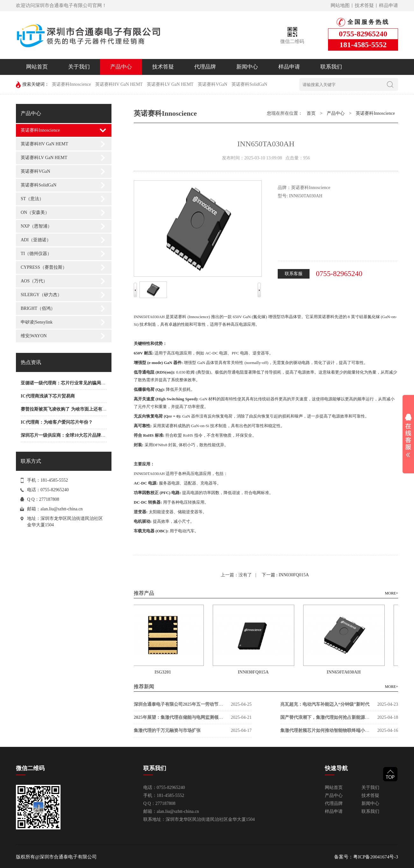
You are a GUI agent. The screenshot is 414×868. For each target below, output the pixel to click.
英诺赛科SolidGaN (249, 84)
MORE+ (392, 593)
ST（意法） (32, 199)
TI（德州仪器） (36, 254)
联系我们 (331, 67)
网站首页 (37, 67)
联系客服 (294, 274)
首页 (311, 113)
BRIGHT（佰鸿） (38, 308)
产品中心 (121, 67)
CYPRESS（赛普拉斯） (44, 267)
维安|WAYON (34, 336)
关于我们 (79, 67)
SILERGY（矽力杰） (41, 295)
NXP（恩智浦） (36, 226)
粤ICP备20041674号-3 (376, 857)
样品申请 (389, 5)
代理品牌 (205, 67)
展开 (408, 435)
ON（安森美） (35, 212)
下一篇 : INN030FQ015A (285, 575)
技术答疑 (364, 5)
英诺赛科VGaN (213, 84)
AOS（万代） (34, 281)
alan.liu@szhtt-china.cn (62, 509)
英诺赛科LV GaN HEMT (170, 84)
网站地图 (340, 5)
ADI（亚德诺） (36, 240)
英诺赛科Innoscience (71, 84)
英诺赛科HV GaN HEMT (119, 84)
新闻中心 (247, 67)
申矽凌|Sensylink (37, 322)
